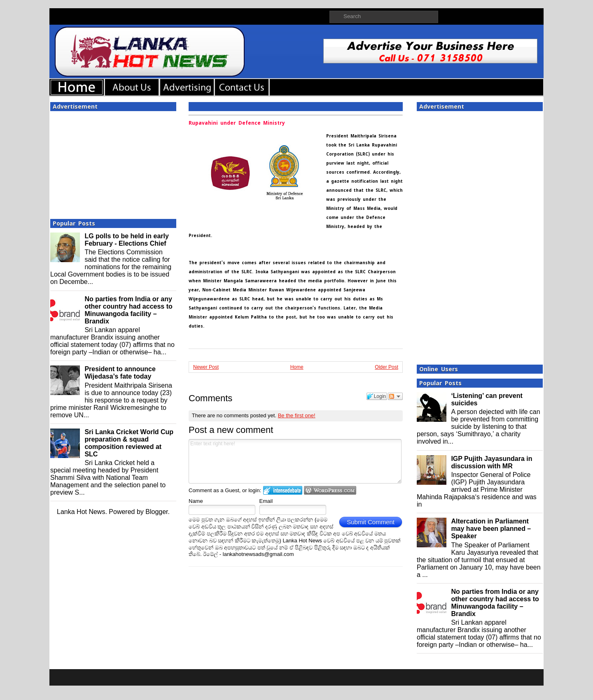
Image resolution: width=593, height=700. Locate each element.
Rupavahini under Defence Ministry (237, 123)
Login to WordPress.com (330, 490)
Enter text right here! (295, 461)
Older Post (386, 367)
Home (297, 367)
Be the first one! (297, 415)
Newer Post (206, 367)
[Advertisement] (113, 163)
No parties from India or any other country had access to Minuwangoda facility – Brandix (128, 310)
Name (196, 501)
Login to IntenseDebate (283, 490)
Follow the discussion (395, 396)
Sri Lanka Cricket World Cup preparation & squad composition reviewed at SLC (129, 443)
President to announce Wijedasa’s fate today (120, 373)
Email (266, 501)
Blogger (156, 512)
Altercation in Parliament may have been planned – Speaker (491, 529)
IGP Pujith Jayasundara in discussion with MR (491, 462)
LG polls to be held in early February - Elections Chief (126, 240)
